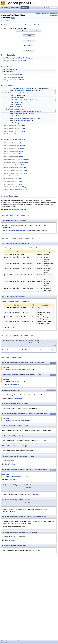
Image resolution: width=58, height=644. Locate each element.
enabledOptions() (12, 479)
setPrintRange (18, 121)
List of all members (53, 16)
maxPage (16, 102)
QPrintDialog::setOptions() (16, 476)
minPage (16, 104)
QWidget (23, 61)
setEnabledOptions (19, 111)
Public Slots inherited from (12, 151)
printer (16, 107)
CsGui (2, 20)
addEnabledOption (19, 91)
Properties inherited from (12, 179)
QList (28, 118)
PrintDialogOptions (11, 58)
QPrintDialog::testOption (15, 420)
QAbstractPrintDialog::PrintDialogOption (18, 231)
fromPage (17, 98)
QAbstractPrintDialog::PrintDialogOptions (14, 221)
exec (15, 95)
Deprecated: (6, 367)
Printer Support (24, 209)
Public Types (47, 14)
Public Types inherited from (13, 74)
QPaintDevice (23, 80)
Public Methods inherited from (13, 126)
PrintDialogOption (28, 58)
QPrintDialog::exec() (17, 398)
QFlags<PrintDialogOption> (17, 225)
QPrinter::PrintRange (13, 328)
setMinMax (17, 116)
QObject (23, 131)
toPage (16, 123)
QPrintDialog (15, 209)
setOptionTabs (18, 118)
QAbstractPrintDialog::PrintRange (15, 297)
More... (40, 25)
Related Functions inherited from (14, 187)
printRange (17, 109)
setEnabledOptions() (13, 385)
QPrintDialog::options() (15, 381)
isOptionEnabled (18, 100)
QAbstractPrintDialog (20, 88)
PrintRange (10, 72)
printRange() (11, 540)
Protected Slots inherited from (13, 165)
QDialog (21, 74)
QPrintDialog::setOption (15, 369)
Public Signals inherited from (13, 143)
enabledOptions (18, 93)
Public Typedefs (40, 14)
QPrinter (29, 88)
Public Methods (54, 14)
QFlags (20, 58)
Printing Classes (8, 20)
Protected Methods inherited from (14, 168)
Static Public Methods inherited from (15, 159)
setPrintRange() (12, 464)
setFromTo (17, 114)
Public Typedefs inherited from (14, 61)
